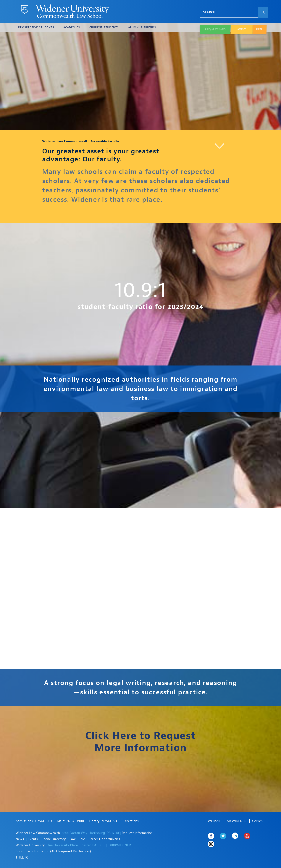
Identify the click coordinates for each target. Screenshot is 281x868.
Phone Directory (54, 839)
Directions (131, 821)
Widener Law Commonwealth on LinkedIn (235, 836)
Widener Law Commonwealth (38, 833)
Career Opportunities (104, 839)
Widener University (30, 845)
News (20, 839)
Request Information (137, 833)
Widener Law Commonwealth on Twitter (223, 836)
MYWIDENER (237, 821)
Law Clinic (77, 839)
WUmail (214, 821)
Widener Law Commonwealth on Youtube (247, 836)
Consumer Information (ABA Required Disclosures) (53, 851)
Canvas (258, 821)
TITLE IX (22, 857)
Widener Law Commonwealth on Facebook (211, 836)
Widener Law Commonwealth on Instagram (211, 844)
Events (33, 839)
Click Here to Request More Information (141, 742)
